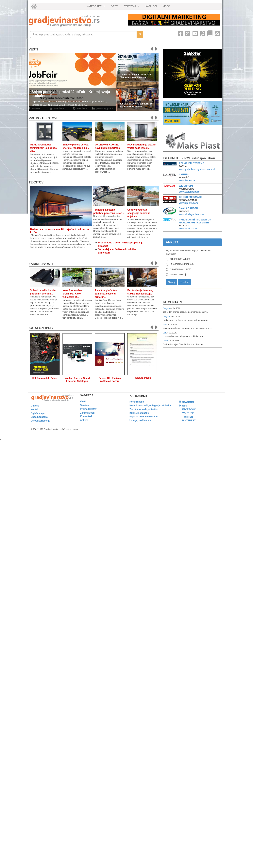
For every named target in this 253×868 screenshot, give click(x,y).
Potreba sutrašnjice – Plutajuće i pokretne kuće (59, 231)
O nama (35, 406)
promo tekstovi (43, 118)
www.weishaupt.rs (189, 192)
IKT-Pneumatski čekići (45, 378)
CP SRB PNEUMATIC (191, 197)
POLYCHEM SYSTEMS (192, 163)
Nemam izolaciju (178, 274)
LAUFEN (184, 175)
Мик (165, 325)
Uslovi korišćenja (40, 421)
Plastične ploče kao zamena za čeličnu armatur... (106, 294)
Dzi (165, 333)
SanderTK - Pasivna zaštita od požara (110, 380)
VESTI (115, 6)
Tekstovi (37, 182)
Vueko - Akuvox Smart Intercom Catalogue (77, 380)
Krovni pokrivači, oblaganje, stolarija (150, 406)
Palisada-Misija (142, 378)
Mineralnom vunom (180, 259)
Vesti (33, 49)
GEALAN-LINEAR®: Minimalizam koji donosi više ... (44, 148)
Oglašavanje (38, 413)
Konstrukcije (137, 402)
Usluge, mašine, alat (141, 420)
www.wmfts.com (188, 229)
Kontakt (35, 409)
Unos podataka (39, 417)
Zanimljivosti (41, 264)
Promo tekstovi (89, 409)
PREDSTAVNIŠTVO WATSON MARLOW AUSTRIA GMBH (195, 221)
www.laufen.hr (187, 180)
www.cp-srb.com (188, 203)
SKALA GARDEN (188, 208)
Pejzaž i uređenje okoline (143, 417)
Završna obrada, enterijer (144, 409)
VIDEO (166, 6)
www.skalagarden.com (192, 214)
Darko (166, 341)
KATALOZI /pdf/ (41, 328)
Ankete (84, 420)
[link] (76, 21)
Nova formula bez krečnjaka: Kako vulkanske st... (72, 294)
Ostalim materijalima (181, 269)
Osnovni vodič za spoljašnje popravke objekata (139, 213)
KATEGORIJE (96, 7)
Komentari (172, 302)
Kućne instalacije (139, 413)
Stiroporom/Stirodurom (182, 264)
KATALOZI (151, 6)
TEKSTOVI (132, 7)
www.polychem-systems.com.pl (197, 169)
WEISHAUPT (186, 186)
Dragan (167, 308)
